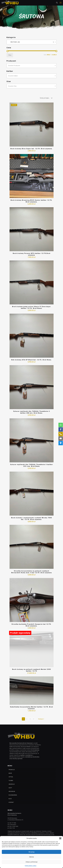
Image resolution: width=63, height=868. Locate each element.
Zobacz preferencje (32, 862)
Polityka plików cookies (31, 866)
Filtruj (10, 55)
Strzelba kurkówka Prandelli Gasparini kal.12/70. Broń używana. (31, 625)
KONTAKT (11, 802)
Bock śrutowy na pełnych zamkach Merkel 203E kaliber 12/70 (32, 670)
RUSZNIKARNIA (13, 795)
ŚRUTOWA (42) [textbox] (31, 42)
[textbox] (32, 66)
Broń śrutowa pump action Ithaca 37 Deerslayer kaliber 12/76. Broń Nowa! (31, 307)
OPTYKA (11, 777)
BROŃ (10, 773)
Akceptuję (31, 852)
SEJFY (10, 788)
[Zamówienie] (46, 98)
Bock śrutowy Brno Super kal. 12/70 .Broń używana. (31, 149)
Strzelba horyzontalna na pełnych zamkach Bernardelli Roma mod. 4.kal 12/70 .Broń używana (32, 572)
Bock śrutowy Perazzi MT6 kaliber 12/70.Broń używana (32, 254)
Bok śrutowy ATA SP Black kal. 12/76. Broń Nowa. (32, 360)
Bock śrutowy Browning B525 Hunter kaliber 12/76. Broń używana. (31, 201)
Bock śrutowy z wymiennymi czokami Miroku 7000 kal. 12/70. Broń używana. (32, 519)
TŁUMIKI (11, 781)
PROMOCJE (12, 770)
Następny (41, 719)
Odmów (31, 857)
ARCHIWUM (12, 791)
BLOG (10, 799)
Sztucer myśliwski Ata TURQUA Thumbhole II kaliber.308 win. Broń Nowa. (32, 412)
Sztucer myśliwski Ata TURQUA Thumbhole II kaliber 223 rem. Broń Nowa (32, 465)
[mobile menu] (61, 3)
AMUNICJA (12, 784)
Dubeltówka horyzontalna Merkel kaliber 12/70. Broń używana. (31, 708)
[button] (60, 838)
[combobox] (32, 42)
